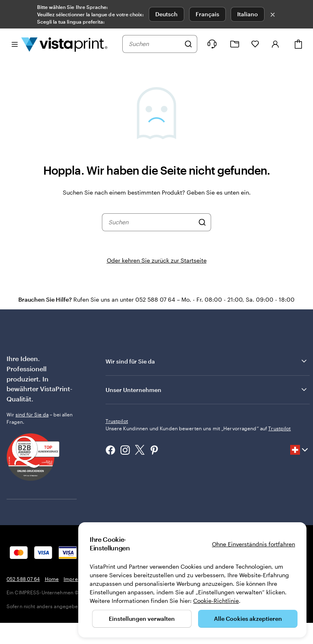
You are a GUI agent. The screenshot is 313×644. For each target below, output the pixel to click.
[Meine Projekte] (235, 44)
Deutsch (166, 14)
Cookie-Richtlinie (216, 601)
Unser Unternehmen (207, 390)
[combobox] (154, 44)
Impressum (77, 600)
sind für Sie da (32, 414)
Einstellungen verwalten (142, 619)
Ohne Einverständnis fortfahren (253, 544)
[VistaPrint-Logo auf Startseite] (64, 44)
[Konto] (276, 44)
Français (207, 14)
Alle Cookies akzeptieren (248, 619)
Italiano (248, 14)
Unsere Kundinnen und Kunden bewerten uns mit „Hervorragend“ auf (198, 482)
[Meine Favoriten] (255, 44)
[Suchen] (188, 44)
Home (52, 600)
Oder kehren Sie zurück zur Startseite (157, 260)
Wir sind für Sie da (207, 361)
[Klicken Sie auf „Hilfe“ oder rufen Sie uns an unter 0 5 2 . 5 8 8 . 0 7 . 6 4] (212, 44)
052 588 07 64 (23, 600)
